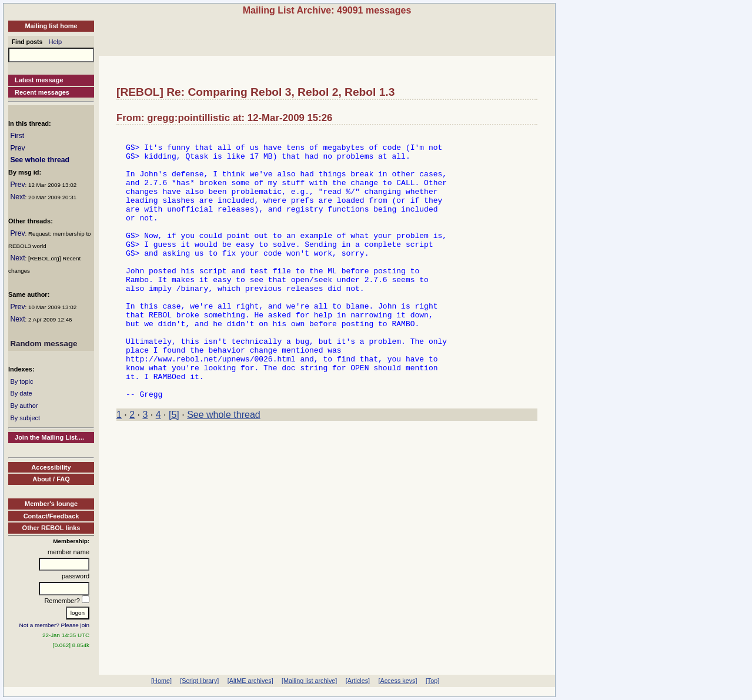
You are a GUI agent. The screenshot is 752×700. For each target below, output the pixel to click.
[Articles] (358, 681)
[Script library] (199, 681)
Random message (44, 344)
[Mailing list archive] (309, 681)
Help (56, 42)
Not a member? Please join (55, 625)
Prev (17, 148)
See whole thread (40, 160)
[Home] (161, 681)
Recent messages (42, 92)
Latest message (39, 80)
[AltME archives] (250, 681)
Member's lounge (51, 504)
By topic (21, 381)
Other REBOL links (51, 528)
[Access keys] (397, 681)
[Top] (432, 681)
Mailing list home (51, 26)
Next (17, 197)
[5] (174, 468)
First (17, 136)
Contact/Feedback (51, 516)
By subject (25, 418)
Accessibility (51, 467)
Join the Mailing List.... (49, 437)
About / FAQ (51, 479)
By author (24, 406)
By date (21, 393)
